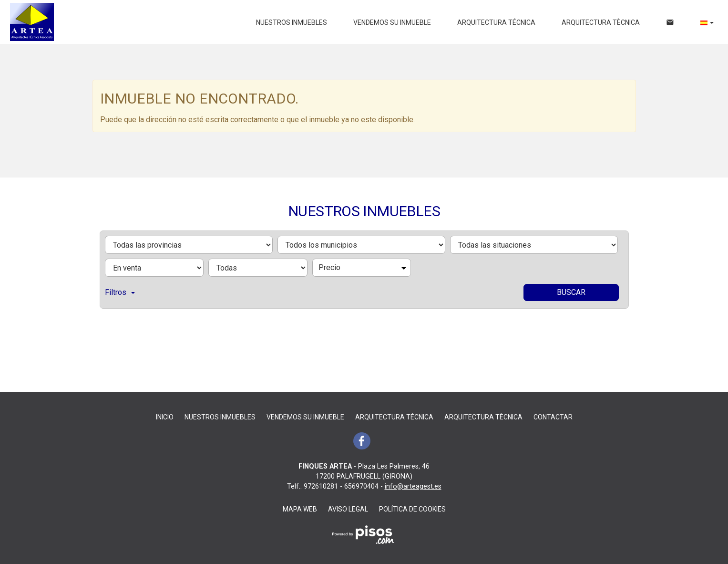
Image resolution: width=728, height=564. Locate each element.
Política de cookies (412, 509)
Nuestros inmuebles (292, 22)
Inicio (165, 417)
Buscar (571, 292)
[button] (707, 22)
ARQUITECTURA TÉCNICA (496, 22)
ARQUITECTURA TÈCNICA (601, 22)
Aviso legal (348, 509)
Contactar (553, 417)
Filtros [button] (120, 292)
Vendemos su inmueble (392, 22)
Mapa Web (300, 509)
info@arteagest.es (413, 486)
